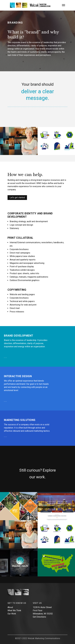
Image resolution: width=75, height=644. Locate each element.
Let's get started (17, 197)
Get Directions (39, 617)
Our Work (12, 614)
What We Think (14, 610)
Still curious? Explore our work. (38, 474)
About (10, 607)
